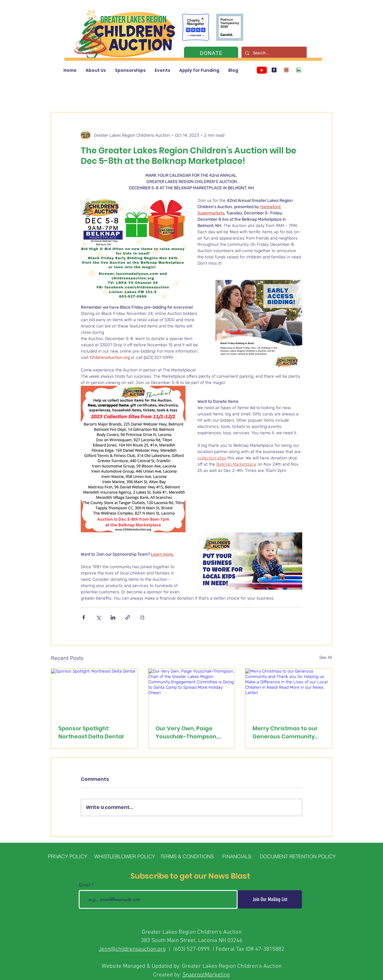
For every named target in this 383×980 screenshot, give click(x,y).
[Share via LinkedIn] (113, 617)
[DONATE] (211, 53)
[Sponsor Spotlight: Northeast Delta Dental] (94, 693)
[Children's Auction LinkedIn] (299, 70)
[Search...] (273, 53)
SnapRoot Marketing (220, 864)
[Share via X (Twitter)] (98, 617)
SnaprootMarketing (206, 975)
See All (326, 657)
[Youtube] (262, 70)
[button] (96, 70)
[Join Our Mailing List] (270, 899)
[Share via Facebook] (84, 617)
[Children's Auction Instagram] (286, 70)
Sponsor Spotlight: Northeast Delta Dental (91, 732)
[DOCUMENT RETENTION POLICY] (298, 856)
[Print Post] (142, 617)
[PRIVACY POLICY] (67, 856)
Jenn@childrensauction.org (132, 949)
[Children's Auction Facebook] (274, 70)
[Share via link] (128, 617)
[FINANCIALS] (237, 856)
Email (85, 885)
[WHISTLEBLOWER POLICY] (124, 856)
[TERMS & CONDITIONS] (187, 856)
